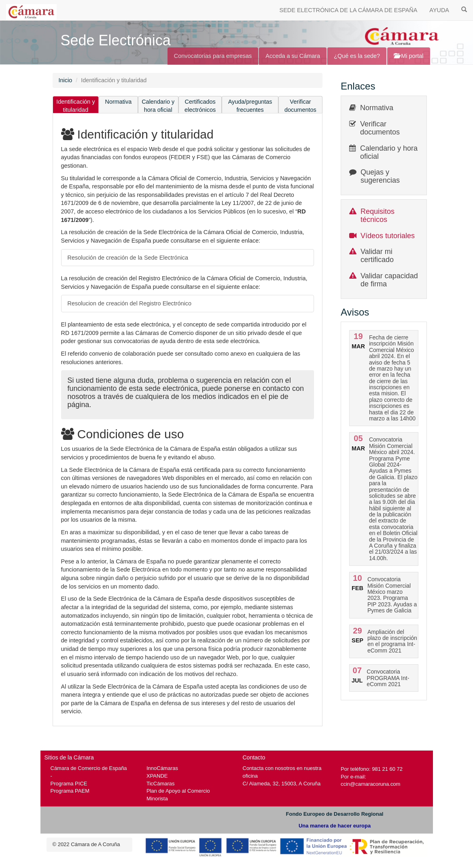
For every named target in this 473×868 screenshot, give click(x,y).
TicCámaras (161, 784)
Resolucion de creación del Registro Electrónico (130, 303)
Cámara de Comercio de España (89, 768)
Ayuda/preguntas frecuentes (250, 106)
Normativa (119, 102)
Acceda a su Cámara (293, 56)
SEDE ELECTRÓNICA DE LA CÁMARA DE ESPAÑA (349, 10)
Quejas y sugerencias (380, 176)
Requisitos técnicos (378, 215)
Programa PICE (69, 784)
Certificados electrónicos (200, 106)
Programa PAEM (70, 791)
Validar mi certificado (377, 256)
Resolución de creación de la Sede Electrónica (128, 258)
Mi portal (408, 56)
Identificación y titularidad (76, 106)
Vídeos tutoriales (388, 236)
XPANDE (157, 776)
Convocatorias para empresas (213, 56)
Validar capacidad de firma (389, 280)
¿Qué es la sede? (357, 56)
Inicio (66, 80)
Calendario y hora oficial (158, 106)
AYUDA (439, 10)
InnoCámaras (162, 768)
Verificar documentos (300, 106)
